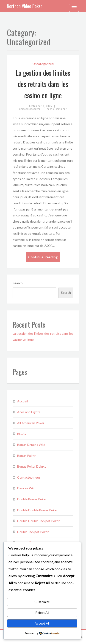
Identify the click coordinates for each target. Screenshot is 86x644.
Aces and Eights (29, 412)
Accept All (42, 623)
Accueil (22, 401)
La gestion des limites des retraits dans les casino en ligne (43, 84)
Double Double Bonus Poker (37, 510)
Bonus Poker (26, 456)
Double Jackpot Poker (33, 532)
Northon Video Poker (25, 6)
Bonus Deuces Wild (31, 445)
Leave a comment (56, 109)
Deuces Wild (26, 488)
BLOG (22, 434)
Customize (42, 602)
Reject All (42, 613)
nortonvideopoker (30, 109)
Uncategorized (43, 64)
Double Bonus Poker (32, 499)
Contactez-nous (29, 477)
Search (18, 283)
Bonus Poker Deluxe (32, 466)
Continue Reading (43, 257)
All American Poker (31, 423)
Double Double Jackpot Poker (38, 521)
